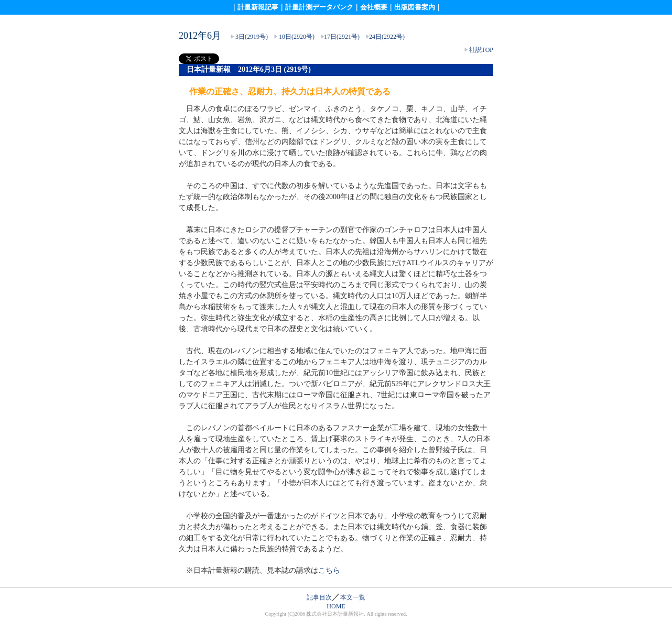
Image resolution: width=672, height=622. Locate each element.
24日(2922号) (387, 37)
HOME (336, 606)
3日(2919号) (252, 37)
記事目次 (319, 597)
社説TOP (481, 50)
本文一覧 (353, 597)
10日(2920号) (297, 37)
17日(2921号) (342, 37)
